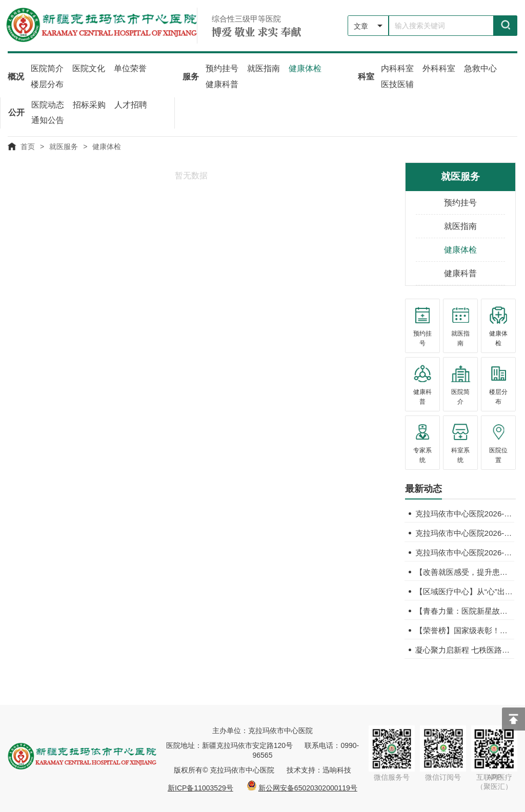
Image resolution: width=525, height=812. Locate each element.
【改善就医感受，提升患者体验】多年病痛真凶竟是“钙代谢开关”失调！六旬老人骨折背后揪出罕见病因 (465, 571)
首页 (28, 145)
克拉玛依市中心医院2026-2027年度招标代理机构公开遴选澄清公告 (465, 513)
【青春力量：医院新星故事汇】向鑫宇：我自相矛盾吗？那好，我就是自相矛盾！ (465, 610)
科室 (366, 76)
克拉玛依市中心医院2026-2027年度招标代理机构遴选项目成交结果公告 (465, 551)
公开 (16, 112)
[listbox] (368, 26)
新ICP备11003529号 (200, 787)
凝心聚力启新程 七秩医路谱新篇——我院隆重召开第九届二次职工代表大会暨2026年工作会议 (465, 649)
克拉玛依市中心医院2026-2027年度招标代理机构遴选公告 (465, 532)
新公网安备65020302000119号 (308, 787)
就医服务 (64, 145)
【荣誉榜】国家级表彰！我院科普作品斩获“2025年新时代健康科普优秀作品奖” (465, 629)
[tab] (423, 491)
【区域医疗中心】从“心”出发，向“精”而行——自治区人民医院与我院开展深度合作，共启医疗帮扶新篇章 (465, 590)
